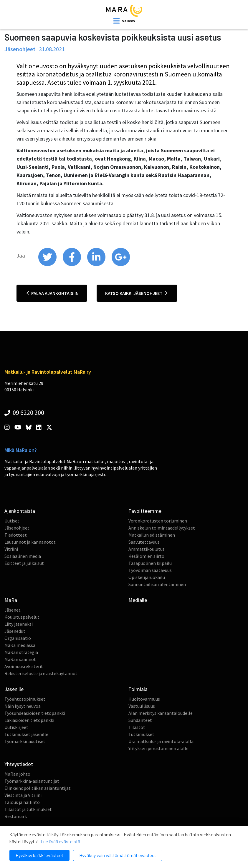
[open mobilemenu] (124, 21)
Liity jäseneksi (19, 624)
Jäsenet (13, 610)
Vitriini (11, 549)
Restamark (16, 816)
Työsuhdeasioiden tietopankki (35, 713)
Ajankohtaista (20, 511)
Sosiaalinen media (23, 556)
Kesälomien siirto (146, 556)
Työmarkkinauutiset (25, 741)
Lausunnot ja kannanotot (30, 542)
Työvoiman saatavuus (150, 570)
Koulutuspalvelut (22, 617)
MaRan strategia (21, 652)
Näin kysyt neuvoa (23, 706)
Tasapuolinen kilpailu (150, 563)
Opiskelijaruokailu (147, 577)
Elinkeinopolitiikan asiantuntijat (38, 788)
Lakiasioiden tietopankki (29, 720)
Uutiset (12, 521)
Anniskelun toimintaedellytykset (162, 528)
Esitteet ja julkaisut (24, 563)
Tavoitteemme (145, 511)
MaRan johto (17, 774)
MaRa (11, 600)
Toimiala (138, 689)
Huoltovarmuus (144, 699)
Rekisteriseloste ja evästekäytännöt (41, 673)
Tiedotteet (16, 535)
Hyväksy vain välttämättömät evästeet (118, 855)
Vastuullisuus (142, 706)
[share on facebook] (72, 265)
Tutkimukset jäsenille (26, 734)
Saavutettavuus (144, 542)
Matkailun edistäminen (152, 535)
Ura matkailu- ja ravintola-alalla (161, 741)
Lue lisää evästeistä (60, 841)
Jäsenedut (15, 631)
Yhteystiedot (19, 764)
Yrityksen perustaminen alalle (158, 748)
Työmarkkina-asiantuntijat (32, 781)
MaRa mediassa (20, 645)
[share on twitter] (48, 265)
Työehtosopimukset (25, 699)
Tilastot (137, 727)
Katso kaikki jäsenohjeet (136, 293)
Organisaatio (18, 638)
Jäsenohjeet (17, 528)
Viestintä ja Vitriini (23, 795)
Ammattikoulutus (147, 549)
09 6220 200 (24, 413)
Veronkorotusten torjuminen (158, 521)
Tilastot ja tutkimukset (28, 809)
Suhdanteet (140, 720)
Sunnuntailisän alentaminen (157, 584)
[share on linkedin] (97, 265)
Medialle (138, 600)
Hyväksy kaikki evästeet (39, 855)
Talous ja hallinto (22, 802)
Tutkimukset (141, 734)
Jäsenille (14, 689)
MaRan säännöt (20, 659)
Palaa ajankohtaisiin (53, 293)
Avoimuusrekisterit (24, 666)
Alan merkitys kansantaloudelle (161, 713)
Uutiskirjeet (16, 727)
